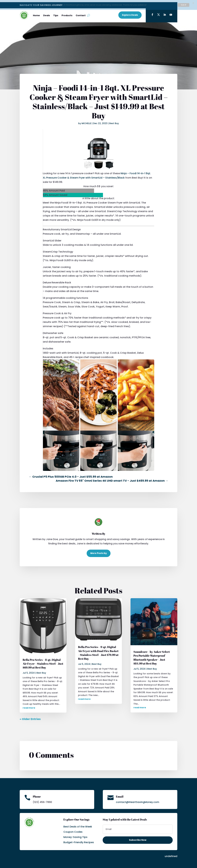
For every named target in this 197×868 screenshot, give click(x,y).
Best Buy (114, 121)
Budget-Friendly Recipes (79, 840)
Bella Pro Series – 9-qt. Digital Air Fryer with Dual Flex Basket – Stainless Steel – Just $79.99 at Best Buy (98, 651)
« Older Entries (30, 717)
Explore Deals (130, 13)
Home (36, 13)
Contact (81, 13)
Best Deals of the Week (78, 824)
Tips (56, 13)
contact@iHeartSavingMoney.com (138, 800)
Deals (47, 13)
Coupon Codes (73, 830)
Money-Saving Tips (75, 835)
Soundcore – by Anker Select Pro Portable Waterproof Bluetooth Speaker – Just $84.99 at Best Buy (152, 655)
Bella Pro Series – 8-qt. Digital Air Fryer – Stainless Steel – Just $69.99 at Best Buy (43, 661)
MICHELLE (86, 121)
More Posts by (99, 551)
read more (29, 706)
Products (67, 13)
